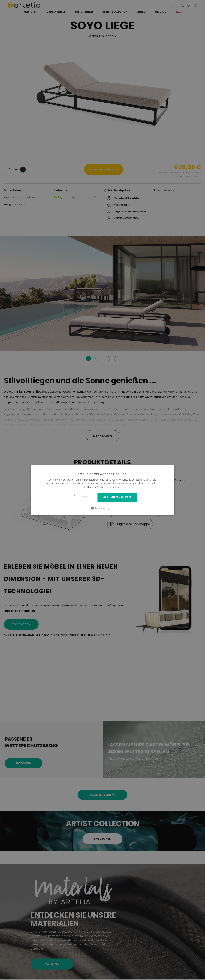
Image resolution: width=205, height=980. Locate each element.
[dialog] (103, 490)
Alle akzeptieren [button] (117, 497)
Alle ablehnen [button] (82, 496)
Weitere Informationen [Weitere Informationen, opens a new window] (110, 487)
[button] (103, 508)
